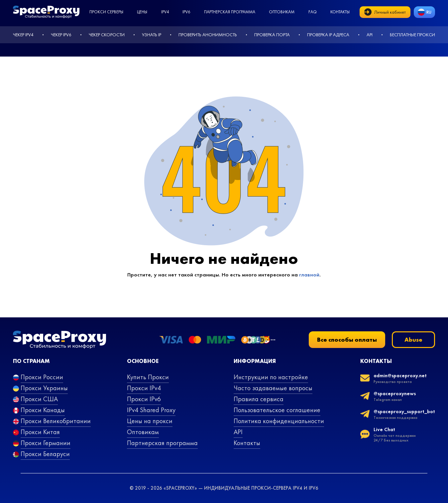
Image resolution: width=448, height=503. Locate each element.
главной (309, 275)
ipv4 (165, 12)
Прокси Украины (44, 388)
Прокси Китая (40, 432)
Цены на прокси (150, 421)
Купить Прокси (148, 377)
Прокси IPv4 (144, 388)
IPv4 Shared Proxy (151, 410)
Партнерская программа (230, 12)
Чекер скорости (107, 35)
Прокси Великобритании (56, 421)
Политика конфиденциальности (279, 421)
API (370, 35)
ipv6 (186, 12)
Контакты (340, 12)
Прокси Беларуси (45, 454)
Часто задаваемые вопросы (273, 388)
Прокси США (39, 399)
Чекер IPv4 (23, 35)
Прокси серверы (106, 12)
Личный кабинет (385, 12)
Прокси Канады (43, 410)
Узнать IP (152, 35)
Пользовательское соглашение (277, 410)
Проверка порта (272, 35)
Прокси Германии (46, 443)
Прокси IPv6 (144, 399)
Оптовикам (282, 12)
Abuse (413, 339)
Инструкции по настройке (271, 377)
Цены (142, 12)
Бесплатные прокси (412, 35)
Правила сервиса (259, 399)
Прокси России (42, 377)
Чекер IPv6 (61, 35)
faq (313, 12)
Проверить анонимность (208, 35)
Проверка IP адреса (328, 35)
